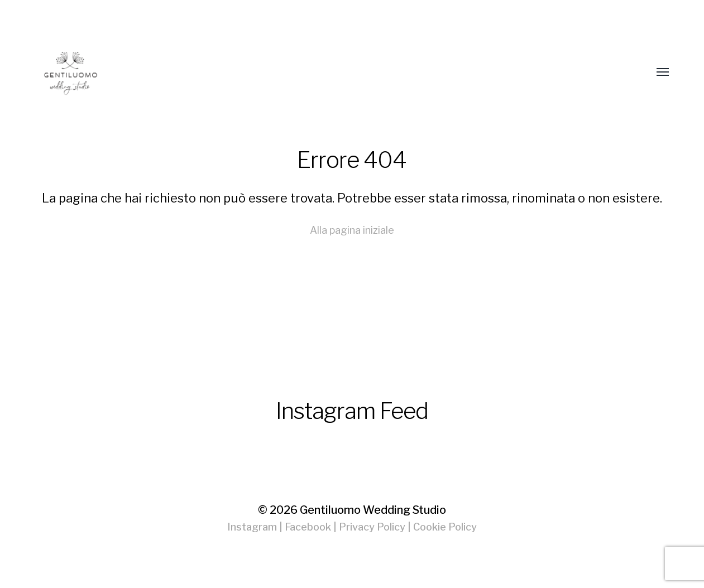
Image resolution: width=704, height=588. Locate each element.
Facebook (308, 527)
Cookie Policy (445, 527)
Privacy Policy (372, 527)
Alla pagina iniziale (352, 230)
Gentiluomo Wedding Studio (373, 510)
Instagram (252, 527)
